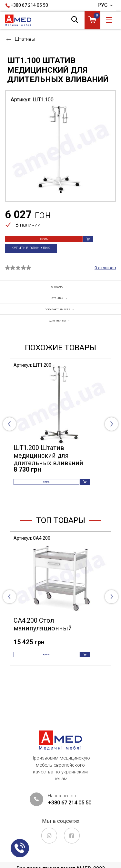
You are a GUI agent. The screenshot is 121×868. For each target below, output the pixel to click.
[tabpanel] (60, 148)
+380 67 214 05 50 (29, 5)
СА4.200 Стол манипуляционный (43, 653)
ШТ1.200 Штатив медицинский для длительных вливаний (48, 476)
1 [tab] (61, 192)
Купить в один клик (35, 258)
